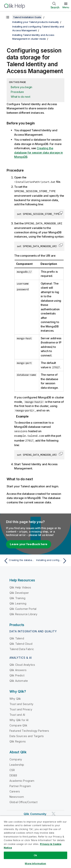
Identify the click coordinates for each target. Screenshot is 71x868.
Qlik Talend (17, 637)
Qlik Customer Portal (23, 608)
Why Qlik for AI (19, 719)
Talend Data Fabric (22, 648)
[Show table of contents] (8, 17)
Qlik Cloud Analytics (22, 664)
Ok (35, 855)
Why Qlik (15, 698)
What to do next (20, 97)
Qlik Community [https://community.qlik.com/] (35, 813)
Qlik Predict (17, 674)
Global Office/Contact (23, 801)
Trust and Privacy (21, 708)
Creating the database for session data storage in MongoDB (39, 152)
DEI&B (13, 774)
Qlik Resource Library (23, 613)
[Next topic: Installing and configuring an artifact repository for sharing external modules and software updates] (52, 560)
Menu (66, 7)
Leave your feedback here (29, 543)
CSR (12, 769)
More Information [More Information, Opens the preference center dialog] (35, 863)
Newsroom (17, 796)
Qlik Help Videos (20, 586)
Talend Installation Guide (27, 17)
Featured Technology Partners (29, 730)
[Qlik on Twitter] (54, 813)
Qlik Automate (19, 680)
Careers (15, 790)
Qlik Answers (18, 669)
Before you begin (21, 87)
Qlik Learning (18, 602)
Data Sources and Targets (27, 735)
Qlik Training (17, 597)
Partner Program (20, 785)
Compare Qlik (18, 724)
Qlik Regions (18, 740)
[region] (35, 842)
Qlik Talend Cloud (21, 643)
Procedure (17, 92)
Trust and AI (17, 714)
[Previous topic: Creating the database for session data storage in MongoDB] (19, 560)
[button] (61, 213)
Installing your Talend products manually (36, 22)
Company (16, 758)
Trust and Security (21, 703)
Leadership (17, 764)
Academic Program (22, 780)
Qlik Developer (19, 592)
